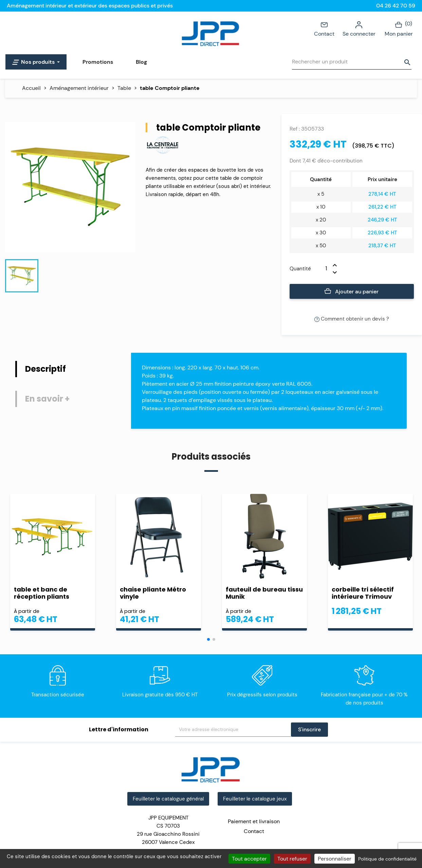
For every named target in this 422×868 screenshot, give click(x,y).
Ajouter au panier (352, 292)
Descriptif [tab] (45, 369)
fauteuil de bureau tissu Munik (264, 593)
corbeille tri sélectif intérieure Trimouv (363, 593)
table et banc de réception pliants (42, 593)
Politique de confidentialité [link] (387, 859)
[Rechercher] (352, 62)
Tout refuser (292, 859)
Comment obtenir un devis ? (352, 319)
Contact (324, 28)
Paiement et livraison (254, 821)
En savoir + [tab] (47, 399)
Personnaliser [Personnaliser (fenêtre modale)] (335, 859)
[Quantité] (322, 269)
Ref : (295, 129)
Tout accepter (249, 859)
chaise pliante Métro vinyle (153, 593)
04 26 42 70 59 (396, 6)
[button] (208, 639)
